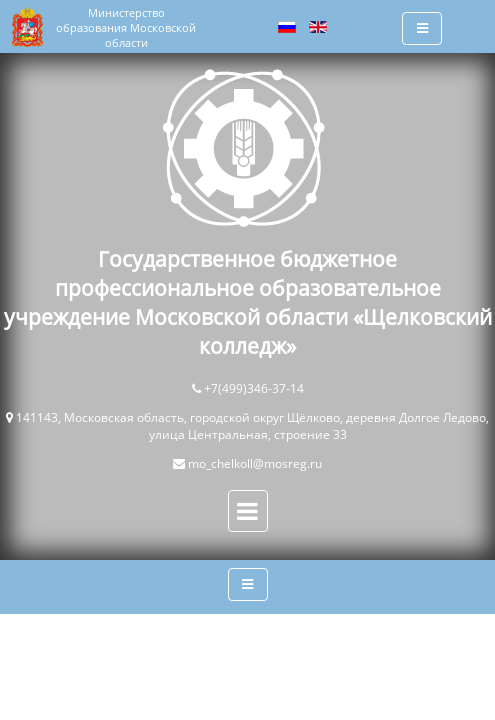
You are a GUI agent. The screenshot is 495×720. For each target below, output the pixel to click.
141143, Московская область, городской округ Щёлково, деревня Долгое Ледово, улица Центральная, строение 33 (252, 426)
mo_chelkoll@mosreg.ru (255, 463)
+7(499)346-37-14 (254, 388)
